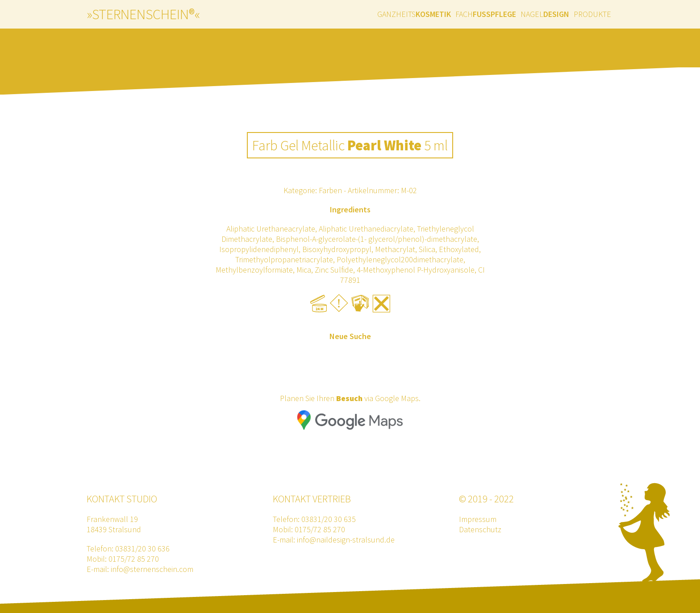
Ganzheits (414, 14)
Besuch (349, 398)
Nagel (545, 14)
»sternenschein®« (143, 14)
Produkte (592, 14)
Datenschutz (480, 529)
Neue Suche (350, 336)
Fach (486, 14)
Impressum (478, 519)
